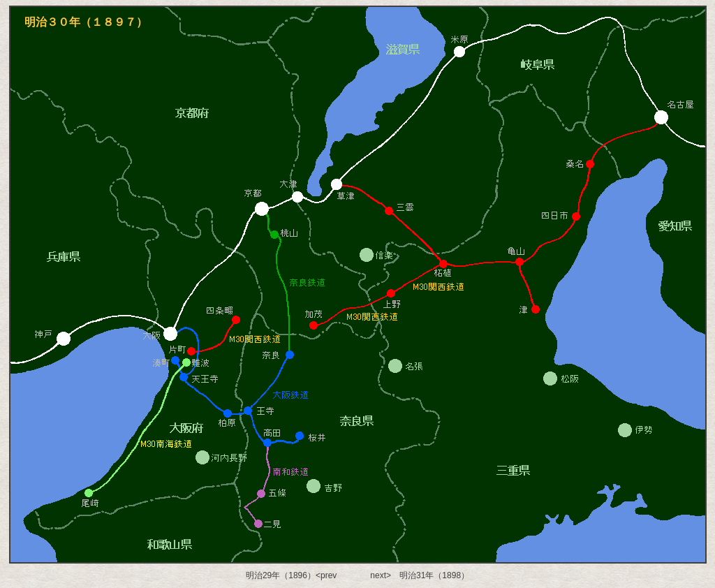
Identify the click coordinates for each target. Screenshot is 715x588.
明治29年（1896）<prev (291, 575)
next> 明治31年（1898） (420, 575)
